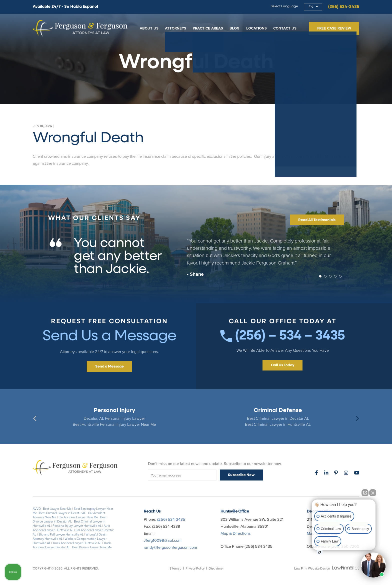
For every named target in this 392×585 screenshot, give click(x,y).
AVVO (37, 509)
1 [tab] (321, 277)
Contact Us (285, 28)
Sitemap (175, 568)
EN (311, 7)
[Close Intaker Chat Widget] (373, 493)
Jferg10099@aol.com (163, 540)
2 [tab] (326, 277)
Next (357, 418)
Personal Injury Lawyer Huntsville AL (77, 526)
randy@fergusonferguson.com (170, 547)
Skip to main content (0, 0)
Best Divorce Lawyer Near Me (92, 547)
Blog (234, 28)
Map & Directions (236, 533)
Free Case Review (334, 28)
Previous (35, 418)
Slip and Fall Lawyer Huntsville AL (61, 534)
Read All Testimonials (317, 220)
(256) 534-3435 (344, 7)
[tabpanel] (196, 260)
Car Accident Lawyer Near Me (78, 517)
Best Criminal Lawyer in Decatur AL (278, 418)
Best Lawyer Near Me (57, 509)
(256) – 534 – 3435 (282, 336)
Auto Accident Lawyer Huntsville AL (71, 528)
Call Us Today (283, 365)
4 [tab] (336, 277)
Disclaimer (216, 568)
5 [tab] (341, 277)
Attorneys (176, 28)
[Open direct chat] (365, 493)
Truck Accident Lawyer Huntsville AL (77, 543)
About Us (149, 28)
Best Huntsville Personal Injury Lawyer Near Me (114, 424)
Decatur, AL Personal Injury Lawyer (114, 418)
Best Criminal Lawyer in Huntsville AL (278, 424)
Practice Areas (208, 28)
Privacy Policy (195, 568)
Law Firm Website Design (312, 568)
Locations (256, 28)
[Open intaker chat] (320, 552)
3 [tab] (331, 277)
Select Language (284, 6)
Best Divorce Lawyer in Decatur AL (69, 519)
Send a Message (109, 367)
